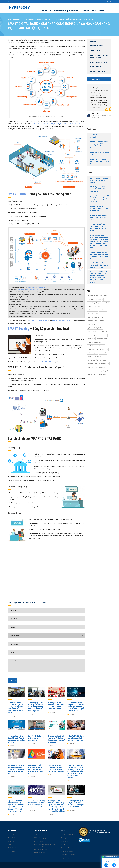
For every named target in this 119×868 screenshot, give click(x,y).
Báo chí (63, 845)
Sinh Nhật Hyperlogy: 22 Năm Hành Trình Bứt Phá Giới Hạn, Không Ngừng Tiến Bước (99, 189)
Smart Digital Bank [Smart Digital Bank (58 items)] (93, 364)
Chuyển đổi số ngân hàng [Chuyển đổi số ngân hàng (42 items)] (94, 306)
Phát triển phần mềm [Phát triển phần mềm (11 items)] (93, 360)
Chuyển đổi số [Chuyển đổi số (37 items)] (106, 303)
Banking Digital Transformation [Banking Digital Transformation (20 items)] (95, 299)
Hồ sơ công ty (94, 79)
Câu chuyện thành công (68, 834)
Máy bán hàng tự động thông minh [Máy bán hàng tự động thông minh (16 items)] (96, 346)
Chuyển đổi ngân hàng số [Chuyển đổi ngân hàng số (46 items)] (94, 303)
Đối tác (10, 845)
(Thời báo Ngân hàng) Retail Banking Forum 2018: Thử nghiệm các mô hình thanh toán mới (56, 768)
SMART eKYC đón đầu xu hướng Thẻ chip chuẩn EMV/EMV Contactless (76, 738)
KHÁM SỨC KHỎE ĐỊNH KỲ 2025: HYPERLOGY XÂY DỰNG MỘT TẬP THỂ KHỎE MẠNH (99, 209)
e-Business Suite (95, 51)
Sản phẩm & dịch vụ (60, 11)
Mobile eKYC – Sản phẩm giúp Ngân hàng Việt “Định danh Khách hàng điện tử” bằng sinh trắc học (16, 769)
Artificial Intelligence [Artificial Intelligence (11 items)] (93, 296)
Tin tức (94, 11)
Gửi (13, 680)
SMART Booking (19, 329)
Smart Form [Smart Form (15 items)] (91, 371)
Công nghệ (64, 841)
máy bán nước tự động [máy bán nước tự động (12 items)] (102, 349)
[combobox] (46, 636)
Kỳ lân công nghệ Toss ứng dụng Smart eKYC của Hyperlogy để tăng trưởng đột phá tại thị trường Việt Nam (35, 707)
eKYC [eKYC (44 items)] (96, 321)
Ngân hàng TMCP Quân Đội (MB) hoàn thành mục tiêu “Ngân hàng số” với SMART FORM (76, 804)
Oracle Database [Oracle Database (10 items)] (97, 357)
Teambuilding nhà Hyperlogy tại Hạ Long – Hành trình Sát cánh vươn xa (98, 218)
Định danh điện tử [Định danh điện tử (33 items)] (102, 374)
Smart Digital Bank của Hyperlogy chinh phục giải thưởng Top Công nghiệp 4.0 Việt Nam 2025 (99, 265)
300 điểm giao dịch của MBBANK (38, 321)
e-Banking (81, 124)
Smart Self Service (72, 124)
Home (9, 19)
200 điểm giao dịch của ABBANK (61, 321)
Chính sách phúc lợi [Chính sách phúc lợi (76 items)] (93, 310)
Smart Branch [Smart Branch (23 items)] (103, 360)
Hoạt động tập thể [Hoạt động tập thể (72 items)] (93, 335)
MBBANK (45, 362)
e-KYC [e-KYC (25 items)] (102, 317)
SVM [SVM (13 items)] (97, 371)
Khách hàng (12, 841)
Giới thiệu (11, 834)
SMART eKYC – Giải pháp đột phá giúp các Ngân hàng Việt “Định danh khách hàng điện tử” (35, 769)
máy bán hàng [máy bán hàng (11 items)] (91, 339)
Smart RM (57, 124)
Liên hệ (101, 11)
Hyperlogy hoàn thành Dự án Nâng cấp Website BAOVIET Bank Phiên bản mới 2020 (16, 739)
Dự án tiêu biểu (74, 11)
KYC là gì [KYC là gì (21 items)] (105, 335)
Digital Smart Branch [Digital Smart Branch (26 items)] (93, 314)
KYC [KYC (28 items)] (100, 335)
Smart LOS (63, 124)
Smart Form (34, 124)
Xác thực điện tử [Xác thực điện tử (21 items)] (92, 374)
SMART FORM (17, 194)
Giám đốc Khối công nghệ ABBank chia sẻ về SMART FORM (36, 738)
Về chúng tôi (46, 11)
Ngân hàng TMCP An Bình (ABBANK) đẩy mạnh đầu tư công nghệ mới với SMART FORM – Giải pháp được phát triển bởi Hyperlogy (16, 806)
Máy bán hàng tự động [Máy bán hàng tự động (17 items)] (102, 339)
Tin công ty (64, 838)
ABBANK (51, 362)
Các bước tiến (12, 838)
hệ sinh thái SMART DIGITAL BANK (37, 287)
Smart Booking (42, 124)
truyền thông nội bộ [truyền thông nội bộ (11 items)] (105, 371)
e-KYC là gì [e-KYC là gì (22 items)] (91, 321)
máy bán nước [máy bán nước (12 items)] (92, 349)
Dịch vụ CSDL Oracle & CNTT (98, 72)
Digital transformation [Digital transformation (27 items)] (93, 317)
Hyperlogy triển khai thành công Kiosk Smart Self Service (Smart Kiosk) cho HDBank (56, 706)
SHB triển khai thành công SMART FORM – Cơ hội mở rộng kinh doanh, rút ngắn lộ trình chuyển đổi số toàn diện (76, 707)
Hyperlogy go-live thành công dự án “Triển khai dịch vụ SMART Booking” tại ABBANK (56, 739)
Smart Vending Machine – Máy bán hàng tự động (99, 56)
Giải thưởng (11, 851)
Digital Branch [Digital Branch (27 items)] (103, 310)
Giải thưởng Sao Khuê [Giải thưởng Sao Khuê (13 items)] (93, 332)
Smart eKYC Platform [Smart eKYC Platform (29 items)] (100, 367)
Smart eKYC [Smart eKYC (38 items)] (91, 367)
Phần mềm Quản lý (67, 848)
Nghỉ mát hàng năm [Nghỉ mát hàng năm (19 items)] (93, 353)
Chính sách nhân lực (67, 851)
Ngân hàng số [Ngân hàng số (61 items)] (103, 353)
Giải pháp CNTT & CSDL (96, 67)
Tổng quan (93, 41)
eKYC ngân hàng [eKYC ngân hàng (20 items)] (92, 324)
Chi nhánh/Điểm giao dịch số (98, 62)
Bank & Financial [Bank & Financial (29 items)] (104, 296)
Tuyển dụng (85, 11)
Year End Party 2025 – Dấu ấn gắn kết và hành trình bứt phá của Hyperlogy (99, 180)
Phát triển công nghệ (96, 46)
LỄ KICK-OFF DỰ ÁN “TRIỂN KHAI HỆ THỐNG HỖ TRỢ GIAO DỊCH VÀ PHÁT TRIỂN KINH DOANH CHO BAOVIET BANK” (16, 708)
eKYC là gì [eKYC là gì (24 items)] (102, 321)
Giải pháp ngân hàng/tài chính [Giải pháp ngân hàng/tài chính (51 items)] (95, 328)
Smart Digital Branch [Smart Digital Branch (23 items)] (104, 364)
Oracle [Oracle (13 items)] (90, 357)
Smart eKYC (50, 124)
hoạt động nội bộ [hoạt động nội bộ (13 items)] (105, 332)
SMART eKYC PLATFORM (32, 290)
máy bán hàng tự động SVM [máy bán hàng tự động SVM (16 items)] (95, 342)
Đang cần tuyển (66, 858)
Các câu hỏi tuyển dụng (68, 855)
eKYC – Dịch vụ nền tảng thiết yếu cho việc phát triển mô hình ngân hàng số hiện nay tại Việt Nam (36, 804)
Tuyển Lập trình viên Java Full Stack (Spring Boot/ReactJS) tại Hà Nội (99, 161)
